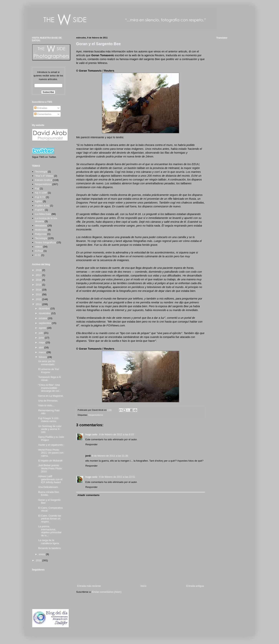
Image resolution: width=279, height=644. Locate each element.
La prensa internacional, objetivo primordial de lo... (50, 531)
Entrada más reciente (89, 586)
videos (39, 247)
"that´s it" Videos (44, 176)
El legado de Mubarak (50, 461)
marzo (43, 352)
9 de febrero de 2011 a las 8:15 (116, 434)
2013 (39, 294)
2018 (39, 270)
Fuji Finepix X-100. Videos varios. (49, 420)
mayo (42, 342)
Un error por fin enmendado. (47, 363)
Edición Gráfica (44, 180)
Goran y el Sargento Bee (99, 44)
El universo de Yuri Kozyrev (49, 371)
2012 (39, 299)
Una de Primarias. (48, 401)
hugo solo (92, 434)
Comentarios (43, 114)
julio (41, 333)
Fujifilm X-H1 (42, 206)
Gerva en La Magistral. (51, 396)
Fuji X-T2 (40, 197)
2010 (39, 560)
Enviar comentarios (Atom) (107, 592)
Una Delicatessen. (48, 487)
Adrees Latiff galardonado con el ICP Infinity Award (50, 479)
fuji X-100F (41, 193)
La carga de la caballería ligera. (49, 542)
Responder (92, 444)
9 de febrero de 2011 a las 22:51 (117, 477)
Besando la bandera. (50, 548)
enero (42, 554)
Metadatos (41, 226)
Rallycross (41, 234)
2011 (39, 304)
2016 (39, 280)
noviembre (45, 313)
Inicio (143, 586)
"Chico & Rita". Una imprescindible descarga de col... (50, 388)
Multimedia (41, 230)
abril (41, 347)
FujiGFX (40, 210)
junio (42, 338)
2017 (39, 275)
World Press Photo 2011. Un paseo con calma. (51, 453)
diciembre (45, 308)
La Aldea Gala (43, 214)
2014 (39, 290)
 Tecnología (41, 172)
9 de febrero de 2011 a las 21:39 (110, 456)
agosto (43, 328)
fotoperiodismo (96, 415)
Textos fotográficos (46, 242)
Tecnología (41, 238)
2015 (39, 285)
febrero (43, 357)
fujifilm (39, 201)
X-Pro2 (39, 251)
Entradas (41, 108)
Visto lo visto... (46, 405)
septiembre (45, 323)
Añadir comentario (88, 495)
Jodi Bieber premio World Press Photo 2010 (50, 468)
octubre (43, 318)
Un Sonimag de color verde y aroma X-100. (50, 429)
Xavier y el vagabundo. (51, 445)
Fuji (37, 188)
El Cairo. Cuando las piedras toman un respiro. (50, 519)
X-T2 (38, 255)
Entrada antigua (195, 586)
